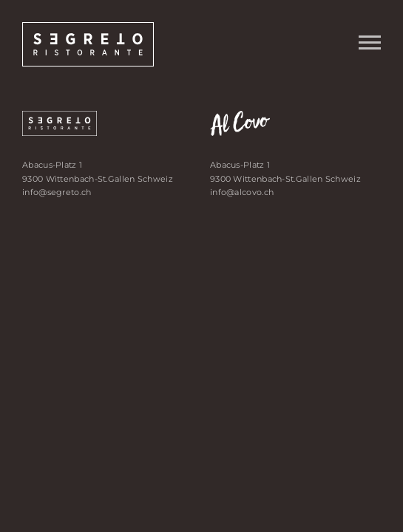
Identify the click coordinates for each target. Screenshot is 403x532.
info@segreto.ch (57, 192)
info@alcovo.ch (242, 192)
